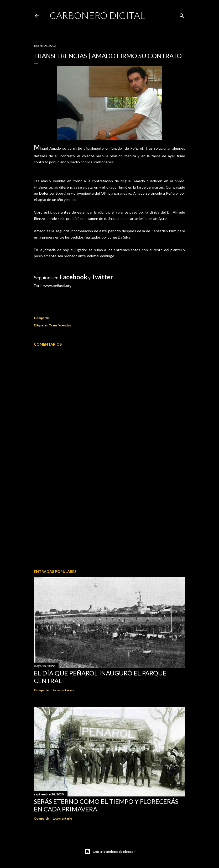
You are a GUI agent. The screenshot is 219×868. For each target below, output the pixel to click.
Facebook (73, 277)
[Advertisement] (109, 519)
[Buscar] (182, 15)
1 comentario (62, 818)
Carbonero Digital (97, 15)
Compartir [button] (41, 318)
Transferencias (60, 325)
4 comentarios (63, 690)
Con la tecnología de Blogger (109, 852)
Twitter (102, 277)
